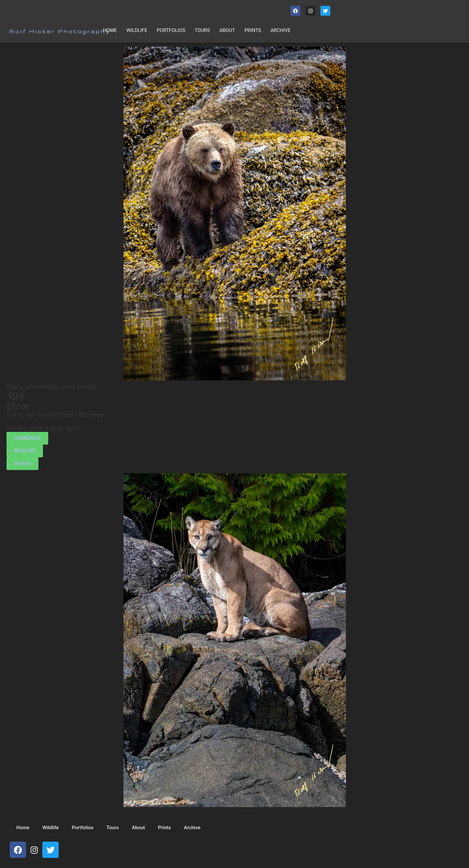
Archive (281, 30)
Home (110, 30)
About (227, 30)
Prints (253, 30)
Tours (202, 30)
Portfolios (171, 30)
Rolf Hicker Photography (60, 31)
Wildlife (137, 30)
